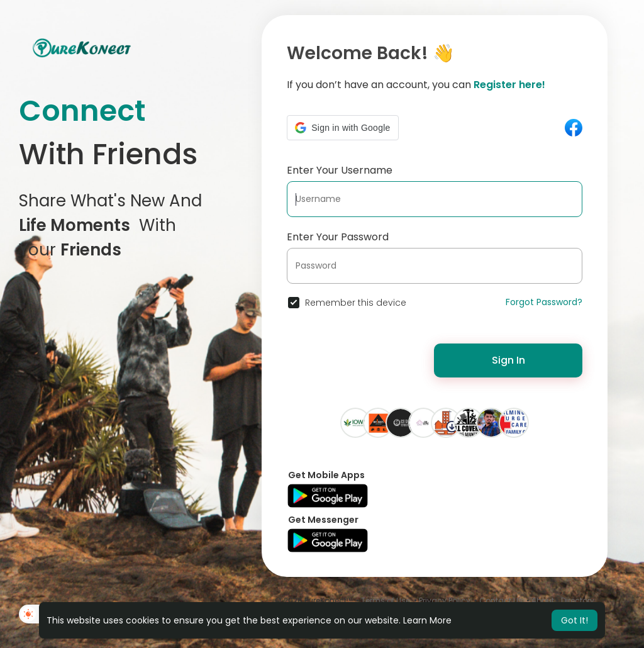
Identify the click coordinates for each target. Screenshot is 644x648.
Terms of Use (386, 601)
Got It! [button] (575, 620)
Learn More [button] (427, 620)
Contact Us (501, 601)
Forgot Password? (544, 302)
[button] (342, 128)
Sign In (508, 360)
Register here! (509, 85)
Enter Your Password (338, 237)
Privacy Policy (445, 601)
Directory (578, 601)
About (543, 601)
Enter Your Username (340, 170)
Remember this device (356, 303)
